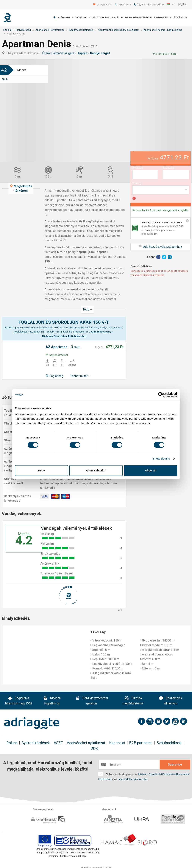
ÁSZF (58, 743)
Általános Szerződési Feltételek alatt (64, 336)
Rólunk (12, 743)
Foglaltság (54, 376)
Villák (81, 18)
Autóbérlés (163, 18)
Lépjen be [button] (125, 5)
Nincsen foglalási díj (52, 701)
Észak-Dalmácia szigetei (59, 53)
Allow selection (96, 470)
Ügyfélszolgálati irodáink (149, 5)
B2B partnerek (141, 743)
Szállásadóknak (169, 743)
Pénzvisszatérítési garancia (92, 701)
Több (5, 79)
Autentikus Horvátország (106, 18)
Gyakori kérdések (36, 743)
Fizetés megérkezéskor (133, 701)
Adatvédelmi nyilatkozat (86, 743)
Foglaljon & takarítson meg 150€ (19, 701)
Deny (42, 470)
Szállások (66, 18)
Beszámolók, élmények (171, 701)
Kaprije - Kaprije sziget (94, 53)
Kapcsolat (117, 743)
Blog (94, 748)
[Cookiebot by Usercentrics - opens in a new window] (161, 395)
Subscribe (175, 765)
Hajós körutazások (138, 18)
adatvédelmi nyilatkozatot (133, 779)
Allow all (151, 470)
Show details (161, 458)
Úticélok (180, 18)
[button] (170, 5)
